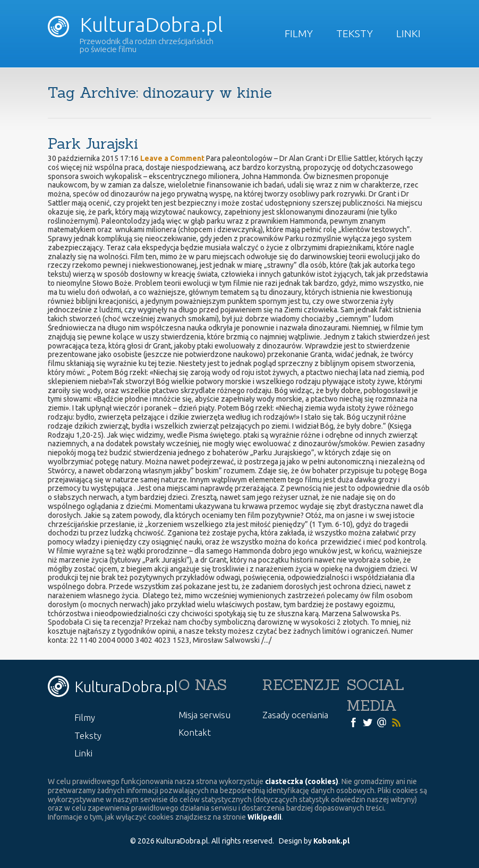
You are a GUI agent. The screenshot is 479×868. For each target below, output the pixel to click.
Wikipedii (264, 817)
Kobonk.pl (331, 841)
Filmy (299, 33)
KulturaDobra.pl (135, 24)
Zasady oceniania (295, 715)
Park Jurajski (93, 143)
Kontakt (195, 732)
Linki (408, 33)
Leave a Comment (172, 158)
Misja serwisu (204, 715)
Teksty (354, 33)
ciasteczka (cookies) (302, 781)
